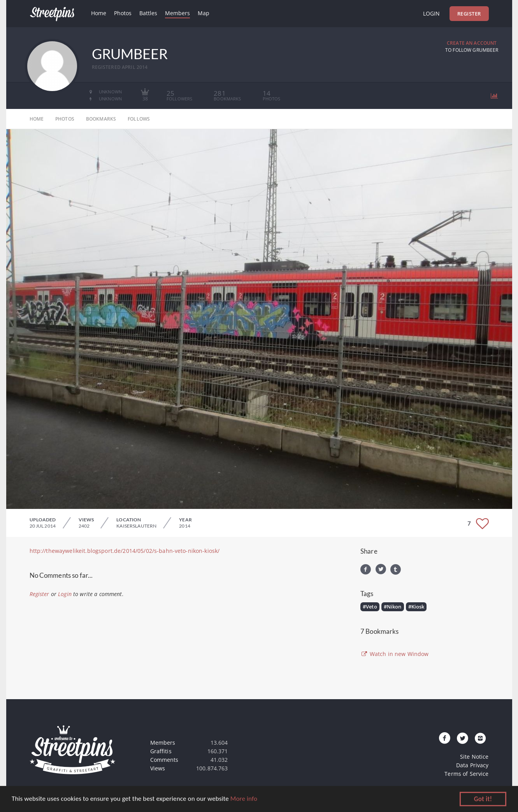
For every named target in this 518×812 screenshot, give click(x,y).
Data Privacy (472, 765)
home (37, 119)
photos (65, 119)
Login (431, 13)
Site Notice (474, 757)
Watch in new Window (394, 654)
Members (177, 13)
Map (204, 13)
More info (244, 800)
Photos (123, 13)
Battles (148, 13)
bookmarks (101, 119)
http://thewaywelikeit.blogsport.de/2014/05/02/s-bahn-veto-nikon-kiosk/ (125, 551)
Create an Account (472, 43)
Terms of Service (466, 774)
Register (469, 14)
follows (139, 119)
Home (99, 13)
